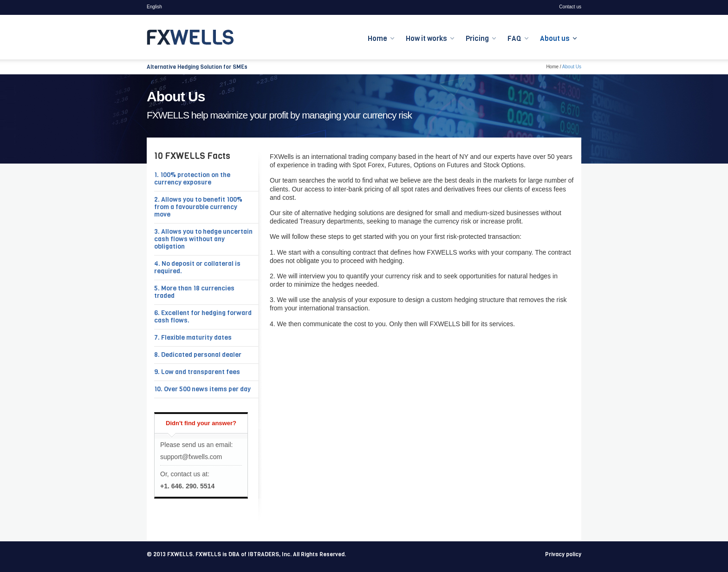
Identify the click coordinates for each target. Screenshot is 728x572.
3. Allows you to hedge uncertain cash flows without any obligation (203, 239)
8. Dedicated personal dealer (198, 355)
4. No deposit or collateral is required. (197, 267)
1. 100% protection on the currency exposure (192, 179)
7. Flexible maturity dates (193, 338)
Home (377, 39)
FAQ (514, 39)
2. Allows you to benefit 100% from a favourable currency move (198, 207)
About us (555, 39)
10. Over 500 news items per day (202, 389)
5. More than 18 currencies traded (194, 292)
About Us (572, 67)
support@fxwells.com (191, 457)
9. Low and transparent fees (197, 372)
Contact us (570, 7)
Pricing (477, 39)
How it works (426, 39)
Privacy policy (563, 554)
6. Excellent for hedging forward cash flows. (203, 317)
